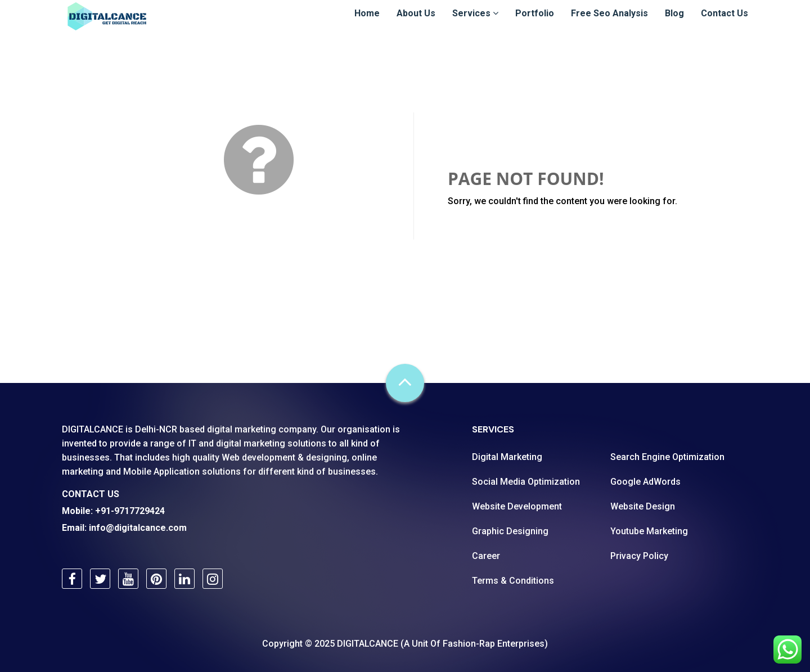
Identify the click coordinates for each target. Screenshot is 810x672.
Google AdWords (645, 482)
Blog (674, 23)
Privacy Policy (639, 556)
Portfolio (535, 23)
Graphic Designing (510, 531)
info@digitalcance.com (138, 528)
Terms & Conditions (513, 581)
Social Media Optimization (526, 482)
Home (367, 23)
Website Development (517, 506)
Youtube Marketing (649, 531)
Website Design (643, 506)
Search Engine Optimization (667, 457)
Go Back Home (501, 228)
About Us (416, 23)
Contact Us (724, 23)
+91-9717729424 (130, 511)
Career (486, 556)
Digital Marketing (507, 457)
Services (475, 23)
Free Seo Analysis (609, 23)
